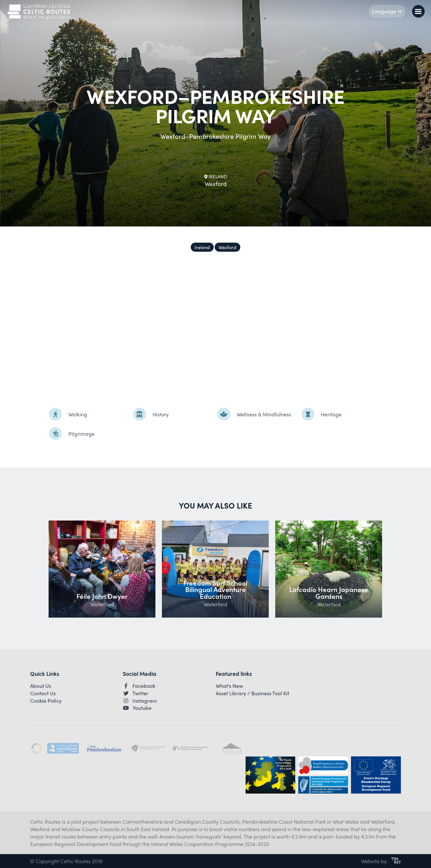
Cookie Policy (46, 701)
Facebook (139, 686)
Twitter (136, 693)
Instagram (140, 701)
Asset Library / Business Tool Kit (252, 693)
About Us (41, 686)
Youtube (137, 708)
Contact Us (43, 693)
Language (387, 11)
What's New (229, 686)
